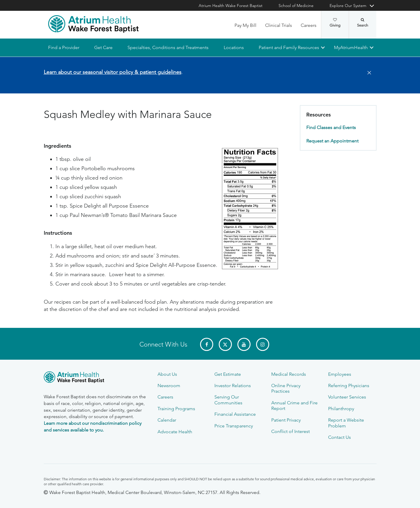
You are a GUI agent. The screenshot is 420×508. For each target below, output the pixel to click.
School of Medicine (296, 6)
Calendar (167, 420)
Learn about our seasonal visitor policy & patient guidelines (113, 72)
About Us (167, 374)
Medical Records (289, 374)
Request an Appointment (332, 141)
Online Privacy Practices (286, 388)
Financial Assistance (235, 414)
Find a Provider (64, 47)
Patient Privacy (286, 420)
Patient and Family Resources (289, 47)
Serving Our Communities (228, 400)
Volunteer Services (347, 397)
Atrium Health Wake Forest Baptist (231, 6)
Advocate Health (175, 432)
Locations (233, 47)
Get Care (103, 47)
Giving (335, 23)
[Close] (367, 73)
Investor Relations (233, 386)
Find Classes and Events (331, 128)
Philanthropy (341, 409)
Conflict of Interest (290, 431)
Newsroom (169, 386)
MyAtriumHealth (351, 47)
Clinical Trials (279, 25)
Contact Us (339, 437)
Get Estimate (228, 374)
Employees (340, 374)
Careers (309, 25)
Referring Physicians (349, 386)
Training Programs (176, 409)
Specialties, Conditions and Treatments (168, 47)
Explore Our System (348, 6)
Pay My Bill (245, 25)
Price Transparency (234, 426)
